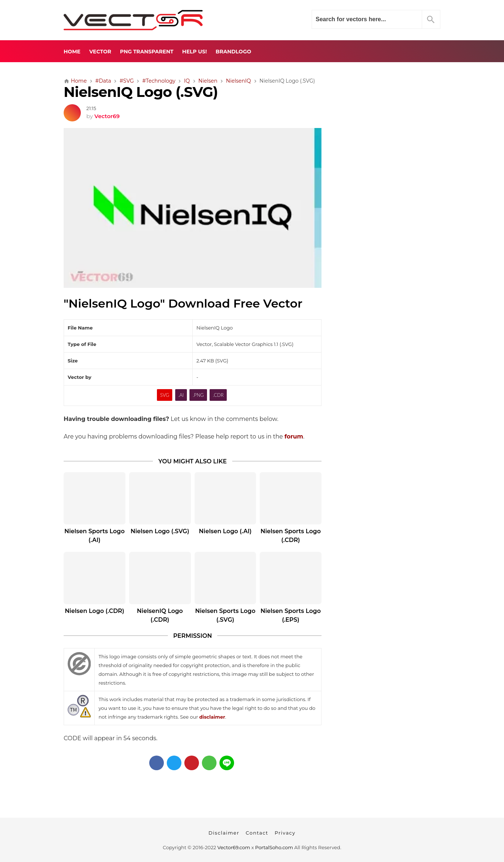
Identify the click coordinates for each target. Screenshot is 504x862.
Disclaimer (224, 833)
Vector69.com (234, 847)
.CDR (218, 395)
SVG (165, 395)
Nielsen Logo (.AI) (225, 531)
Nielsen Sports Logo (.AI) (95, 536)
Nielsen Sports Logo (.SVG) (225, 615)
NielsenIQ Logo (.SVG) (141, 92)
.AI (181, 395)
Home (72, 52)
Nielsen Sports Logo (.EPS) (291, 615)
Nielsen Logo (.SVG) (160, 531)
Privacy (285, 833)
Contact (257, 833)
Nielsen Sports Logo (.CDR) (291, 536)
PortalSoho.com (274, 847)
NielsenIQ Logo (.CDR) (160, 615)
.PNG (198, 395)
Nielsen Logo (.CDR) (95, 611)
